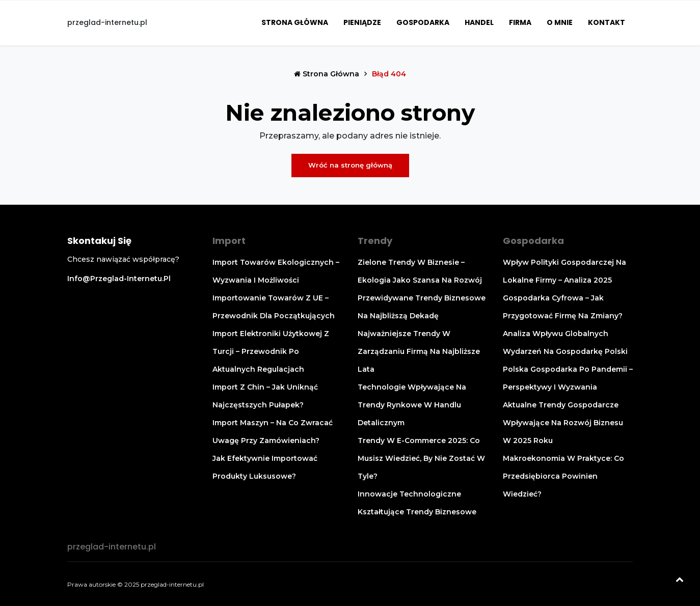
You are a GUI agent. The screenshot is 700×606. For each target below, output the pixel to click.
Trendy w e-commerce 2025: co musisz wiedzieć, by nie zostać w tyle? (421, 458)
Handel (479, 22)
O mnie (560, 22)
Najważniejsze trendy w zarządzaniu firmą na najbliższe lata (419, 351)
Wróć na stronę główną (350, 165)
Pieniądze (362, 22)
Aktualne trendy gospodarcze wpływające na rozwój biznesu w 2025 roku (563, 423)
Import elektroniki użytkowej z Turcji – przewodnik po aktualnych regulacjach (271, 351)
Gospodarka (423, 22)
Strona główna (295, 22)
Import (229, 241)
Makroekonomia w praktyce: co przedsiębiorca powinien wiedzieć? (563, 476)
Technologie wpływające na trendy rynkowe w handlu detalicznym (412, 405)
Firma (520, 22)
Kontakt (607, 22)
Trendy (375, 241)
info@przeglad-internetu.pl (119, 279)
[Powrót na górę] (680, 581)
